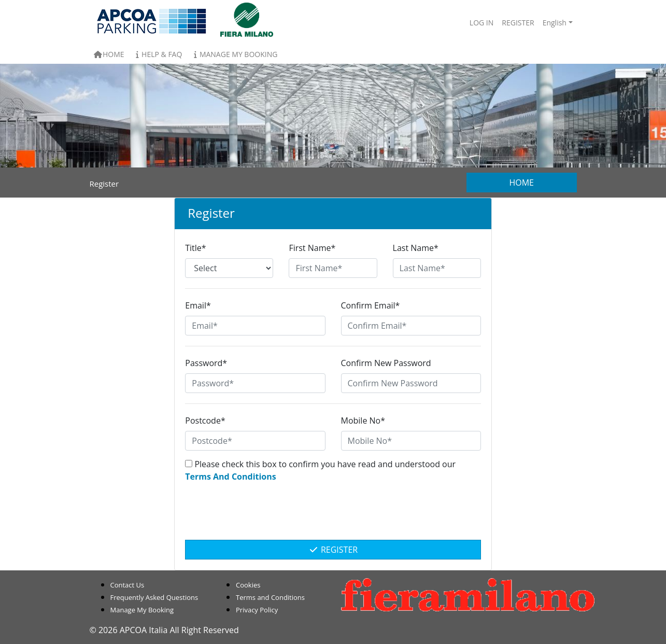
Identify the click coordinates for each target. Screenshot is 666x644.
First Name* (312, 248)
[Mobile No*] (411, 441)
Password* (206, 363)
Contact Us (127, 585)
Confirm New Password (386, 363)
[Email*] (255, 326)
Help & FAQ (158, 54)
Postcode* (205, 421)
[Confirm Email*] (411, 326)
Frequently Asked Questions (154, 597)
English (555, 23)
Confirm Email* (371, 305)
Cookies (248, 585)
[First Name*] (333, 268)
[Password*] (255, 383)
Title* (195, 248)
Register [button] (518, 23)
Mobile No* (363, 421)
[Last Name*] (437, 268)
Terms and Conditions (270, 597)
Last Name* (416, 248)
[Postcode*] (255, 441)
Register (333, 550)
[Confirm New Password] (411, 383)
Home (109, 54)
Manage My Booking (234, 54)
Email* (198, 305)
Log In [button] (481, 23)
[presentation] (333, 516)
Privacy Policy (257, 610)
